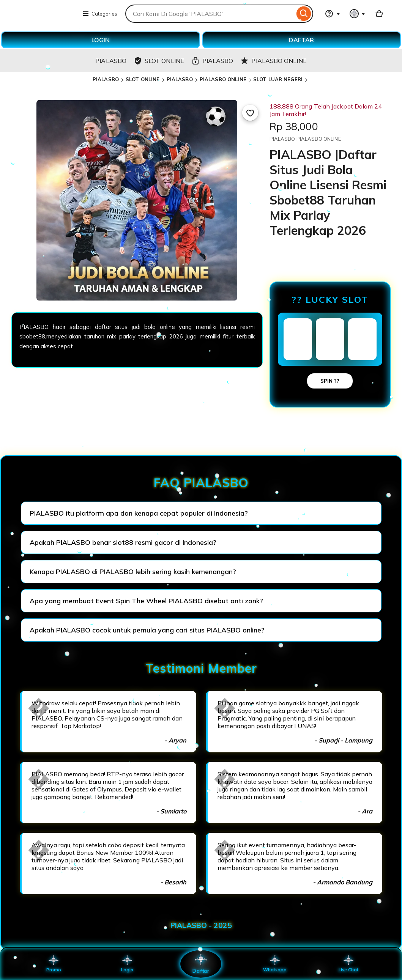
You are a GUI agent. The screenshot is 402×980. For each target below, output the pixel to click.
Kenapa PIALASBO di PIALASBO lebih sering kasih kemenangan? (133, 572)
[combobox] (210, 14)
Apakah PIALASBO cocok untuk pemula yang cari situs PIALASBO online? (147, 630)
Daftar (201, 963)
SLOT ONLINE (143, 79)
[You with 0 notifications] (358, 14)
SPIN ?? (330, 381)
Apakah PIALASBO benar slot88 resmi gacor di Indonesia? (123, 542)
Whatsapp (275, 964)
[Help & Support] (333, 14)
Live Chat (348, 964)
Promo (54, 964)
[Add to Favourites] (250, 113)
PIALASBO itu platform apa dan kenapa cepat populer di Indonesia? (139, 513)
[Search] (304, 14)
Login (127, 964)
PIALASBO (106, 79)
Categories (100, 14)
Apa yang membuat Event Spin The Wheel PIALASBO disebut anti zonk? (146, 601)
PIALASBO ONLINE (223, 79)
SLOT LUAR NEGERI (278, 79)
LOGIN (101, 40)
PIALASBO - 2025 (201, 925)
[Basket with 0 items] (379, 14)
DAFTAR (301, 40)
